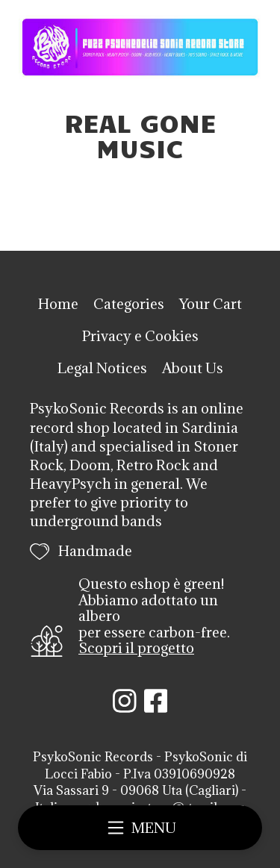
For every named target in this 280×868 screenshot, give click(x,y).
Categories (129, 304)
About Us (193, 368)
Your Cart (211, 304)
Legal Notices (102, 368)
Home (58, 304)
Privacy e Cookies (140, 336)
